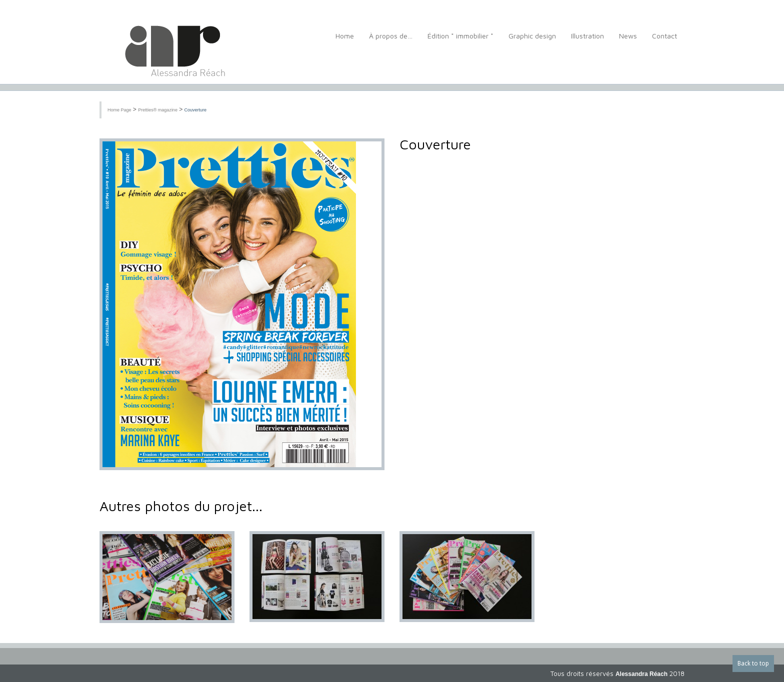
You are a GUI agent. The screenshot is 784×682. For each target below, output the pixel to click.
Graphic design (532, 41)
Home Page (119, 110)
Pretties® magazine (158, 110)
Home (345, 41)
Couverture (196, 110)
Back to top (753, 664)
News (628, 41)
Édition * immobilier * (460, 41)
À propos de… (391, 41)
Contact (664, 41)
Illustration (587, 41)
